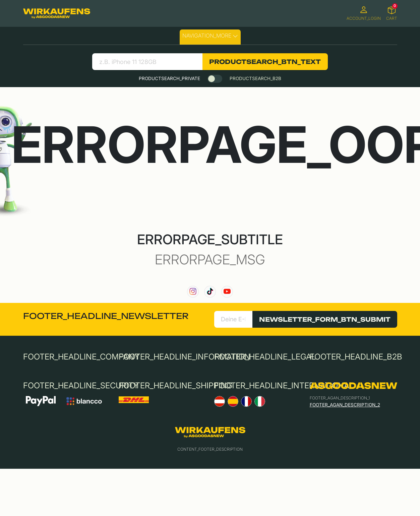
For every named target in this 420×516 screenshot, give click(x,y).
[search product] (147, 62)
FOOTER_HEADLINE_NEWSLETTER (106, 316)
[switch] (215, 79)
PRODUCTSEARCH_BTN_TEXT (265, 62)
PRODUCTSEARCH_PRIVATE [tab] (169, 78)
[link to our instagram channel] (193, 292)
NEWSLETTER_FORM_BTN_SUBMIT (325, 319)
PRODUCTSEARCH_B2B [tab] (255, 78)
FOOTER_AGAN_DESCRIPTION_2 (345, 405)
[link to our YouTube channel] (227, 292)
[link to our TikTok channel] (210, 292)
